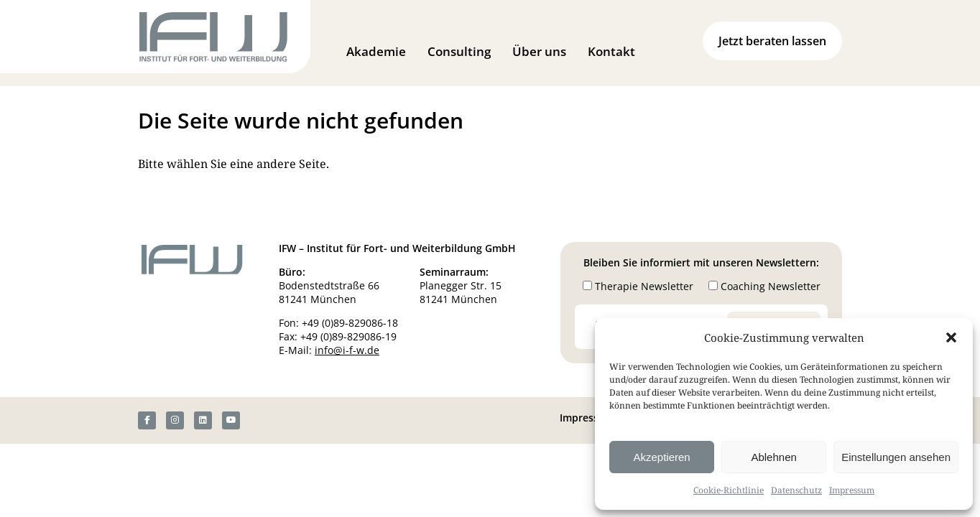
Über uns (539, 51)
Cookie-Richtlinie (729, 490)
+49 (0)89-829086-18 (350, 323)
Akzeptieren (661, 457)
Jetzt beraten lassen (772, 41)
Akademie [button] (376, 51)
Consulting (459, 51)
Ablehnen (773, 457)
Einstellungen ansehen (896, 457)
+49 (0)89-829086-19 (348, 336)
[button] (951, 337)
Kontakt (611, 51)
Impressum (852, 490)
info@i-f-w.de (347, 350)
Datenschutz (796, 490)
